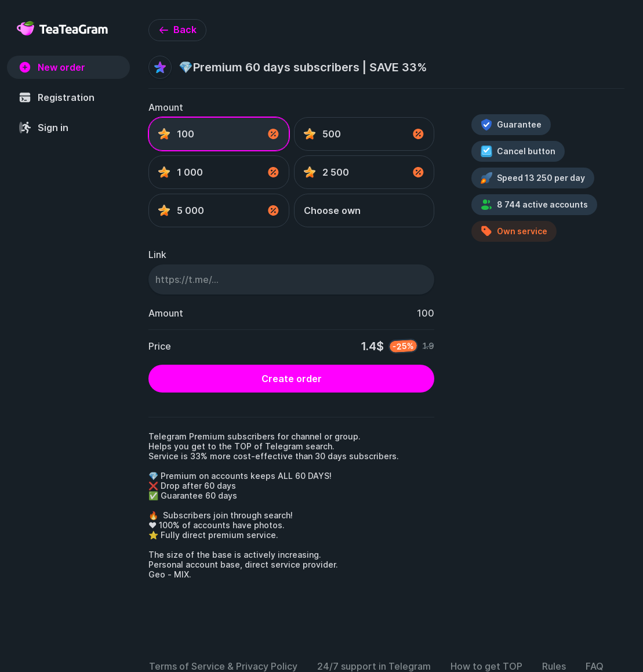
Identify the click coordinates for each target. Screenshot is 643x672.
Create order (292, 379)
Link (157, 255)
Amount (166, 107)
